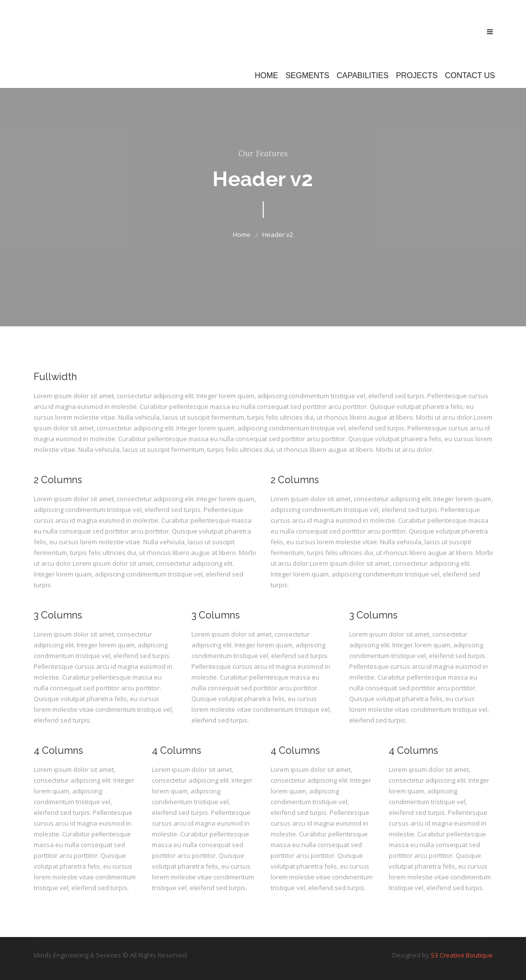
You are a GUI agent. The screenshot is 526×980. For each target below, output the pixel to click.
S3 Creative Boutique (462, 955)
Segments (307, 75)
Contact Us (470, 75)
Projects (417, 75)
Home (266, 75)
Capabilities (362, 75)
